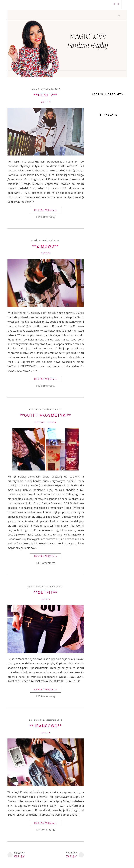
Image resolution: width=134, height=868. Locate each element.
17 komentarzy (46, 386)
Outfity (46, 102)
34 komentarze (46, 830)
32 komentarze (46, 563)
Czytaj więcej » (46, 210)
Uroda (52, 422)
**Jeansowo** (46, 726)
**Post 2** (46, 95)
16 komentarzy (46, 696)
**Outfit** (46, 593)
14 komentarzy (46, 217)
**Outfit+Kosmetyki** (46, 415)
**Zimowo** (46, 246)
